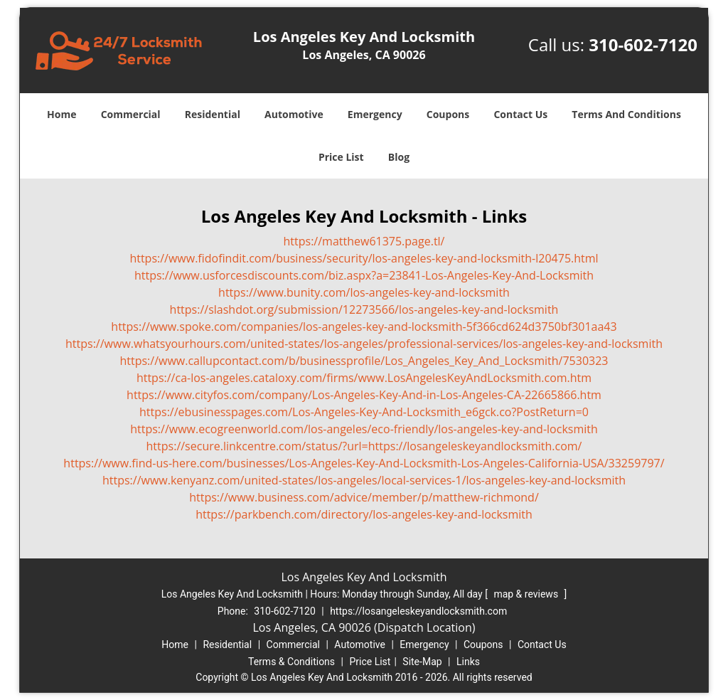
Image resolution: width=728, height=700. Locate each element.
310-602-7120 (643, 44)
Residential (213, 114)
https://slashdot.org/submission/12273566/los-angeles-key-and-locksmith (364, 309)
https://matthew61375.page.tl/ (364, 241)
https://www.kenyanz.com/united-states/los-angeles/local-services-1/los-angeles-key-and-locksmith (364, 480)
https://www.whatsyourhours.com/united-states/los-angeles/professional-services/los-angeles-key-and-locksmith (364, 344)
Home (61, 114)
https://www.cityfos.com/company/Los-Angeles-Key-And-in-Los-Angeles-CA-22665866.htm (364, 395)
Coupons (448, 114)
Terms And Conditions (626, 114)
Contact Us (520, 114)
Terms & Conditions (291, 662)
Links (468, 662)
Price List (341, 157)
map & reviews (527, 594)
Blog (399, 157)
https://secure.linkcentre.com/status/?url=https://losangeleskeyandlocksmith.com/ (364, 446)
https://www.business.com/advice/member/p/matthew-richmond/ (364, 497)
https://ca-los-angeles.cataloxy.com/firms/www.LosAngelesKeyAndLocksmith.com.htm (364, 378)
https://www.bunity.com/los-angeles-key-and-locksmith (364, 292)
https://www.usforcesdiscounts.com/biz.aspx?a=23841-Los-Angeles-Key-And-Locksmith (364, 275)
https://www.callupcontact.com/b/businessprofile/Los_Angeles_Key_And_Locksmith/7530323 (364, 361)
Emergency (375, 114)
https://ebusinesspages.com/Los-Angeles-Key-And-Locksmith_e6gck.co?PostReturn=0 (364, 412)
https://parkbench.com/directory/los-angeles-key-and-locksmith (364, 514)
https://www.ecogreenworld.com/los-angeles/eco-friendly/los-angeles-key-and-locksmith (364, 429)
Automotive (294, 114)
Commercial (131, 114)
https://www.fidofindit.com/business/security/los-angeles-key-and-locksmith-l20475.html (364, 258)
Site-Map (422, 662)
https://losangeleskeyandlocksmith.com (418, 611)
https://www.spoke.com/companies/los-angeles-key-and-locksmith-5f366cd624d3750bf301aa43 (364, 327)
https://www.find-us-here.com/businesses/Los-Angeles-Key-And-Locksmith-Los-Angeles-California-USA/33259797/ (364, 463)
